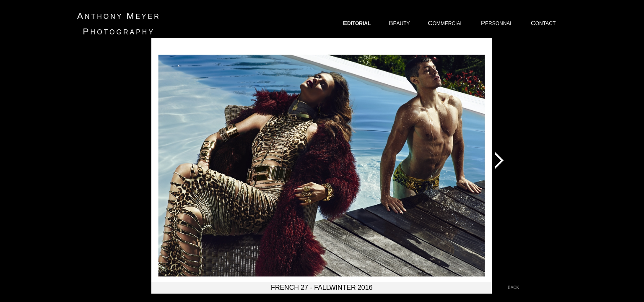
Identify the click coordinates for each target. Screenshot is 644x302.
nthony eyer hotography (119, 23)
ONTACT (544, 23)
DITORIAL (358, 23)
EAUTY (400, 23)
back (513, 288)
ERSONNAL (497, 23)
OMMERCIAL (446, 23)
